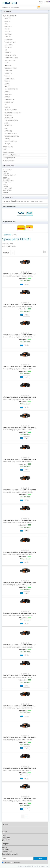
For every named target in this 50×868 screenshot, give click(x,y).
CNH (6, 50)
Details (26, 284)
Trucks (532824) (8, 147)
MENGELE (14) (9, 118)
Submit (40, 858)
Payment (4, 841)
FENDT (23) (8, 66)
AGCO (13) (8, 19)
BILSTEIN (6, 173)
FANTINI (7, 63)
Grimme (8, 201)
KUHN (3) (7, 97)
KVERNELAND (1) (10, 100)
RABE (6, 128)
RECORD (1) (8, 131)
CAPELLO (7, 37)
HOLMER (7, 81)
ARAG (6, 24)
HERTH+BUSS (7, 188)
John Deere (16, 201)
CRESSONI (8, 53)
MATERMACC (8, 115)
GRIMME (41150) (9, 79)
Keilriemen (24, 201)
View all (5, 193)
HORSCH (7, 84)
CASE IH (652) (9, 39)
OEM (5, 149)
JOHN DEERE (7, 190)
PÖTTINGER (8, 126)
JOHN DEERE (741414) (11, 89)
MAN (29, 201)
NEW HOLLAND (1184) (11, 120)
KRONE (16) (8, 94)
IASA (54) (7, 86)
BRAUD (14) (8, 34)
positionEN (6, 253)
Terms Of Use (6, 839)
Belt (4, 201)
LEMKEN (7, 107)
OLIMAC (7, 123)
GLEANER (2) (8, 73)
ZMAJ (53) (7, 144)
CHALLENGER (9, 45)
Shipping (4, 835)
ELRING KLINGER (8, 181)
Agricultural (7, 235)
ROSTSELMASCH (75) (11, 134)
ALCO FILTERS (7, 170)
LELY (6, 105)
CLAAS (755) (8, 47)
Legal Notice (6, 849)
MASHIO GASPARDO (11, 110)
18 (13, 253)
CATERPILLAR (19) (10, 42)
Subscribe (6, 862)
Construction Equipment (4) (11, 155)
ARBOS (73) (8, 26)
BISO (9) (7, 29)
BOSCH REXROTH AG (10, 175)
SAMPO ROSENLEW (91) (12, 136)
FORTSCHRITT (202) (11, 68)
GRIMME (6, 186)
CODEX (5, 177)
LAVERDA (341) (9, 102)
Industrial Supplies (9, 152)
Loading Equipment (9, 158)
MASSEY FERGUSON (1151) (13, 113)
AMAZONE (8, 21)
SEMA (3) (7, 139)
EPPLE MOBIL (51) (10, 60)
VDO (36, 201)
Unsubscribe (16, 862)
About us (4, 847)
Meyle (33, 201)
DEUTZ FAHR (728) (10, 55)
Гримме (41, 201)
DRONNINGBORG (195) (11, 58)
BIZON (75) (8, 32)
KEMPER (7, 92)
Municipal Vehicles (9, 161)
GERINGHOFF (9, 71)
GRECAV (7, 76)
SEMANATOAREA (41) (11, 141)
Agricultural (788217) (10, 16)
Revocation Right (7, 851)
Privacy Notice (6, 837)
